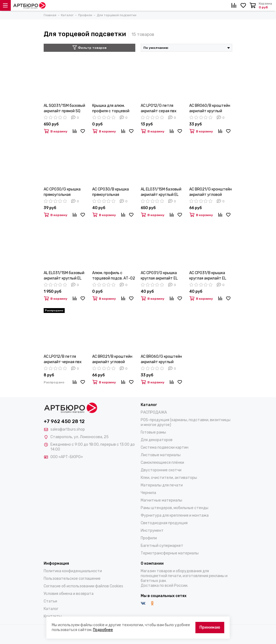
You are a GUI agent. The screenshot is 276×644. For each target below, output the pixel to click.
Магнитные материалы (161, 500)
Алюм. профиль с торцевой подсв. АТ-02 (114, 276)
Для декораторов (157, 440)
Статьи (50, 601)
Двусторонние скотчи (161, 470)
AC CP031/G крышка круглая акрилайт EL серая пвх (159, 276)
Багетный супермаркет (162, 546)
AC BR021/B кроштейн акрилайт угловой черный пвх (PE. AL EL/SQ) (112, 360)
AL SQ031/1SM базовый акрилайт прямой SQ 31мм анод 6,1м (64, 109)
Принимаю (210, 627)
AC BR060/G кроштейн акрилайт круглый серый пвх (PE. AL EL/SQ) (161, 360)
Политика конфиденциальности (73, 571)
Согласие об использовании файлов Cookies (83, 586)
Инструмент (152, 531)
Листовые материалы (161, 455)
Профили (149, 538)
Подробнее (103, 630)
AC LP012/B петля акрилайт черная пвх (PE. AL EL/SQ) (63, 360)
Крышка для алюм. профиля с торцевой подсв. (111, 109)
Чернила (148, 493)
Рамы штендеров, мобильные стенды (175, 508)
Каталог (51, 609)
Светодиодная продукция (164, 523)
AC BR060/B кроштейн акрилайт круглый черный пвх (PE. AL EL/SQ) (210, 109)
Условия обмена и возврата (69, 594)
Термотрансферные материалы (170, 553)
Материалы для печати (162, 485)
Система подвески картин (165, 447)
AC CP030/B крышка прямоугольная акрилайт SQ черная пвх (111, 192)
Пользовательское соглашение (72, 579)
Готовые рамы (153, 432)
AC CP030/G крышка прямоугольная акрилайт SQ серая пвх (64, 192)
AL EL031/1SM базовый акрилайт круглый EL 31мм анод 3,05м (64, 276)
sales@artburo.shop (68, 429)
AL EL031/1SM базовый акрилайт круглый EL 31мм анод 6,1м (161, 192)
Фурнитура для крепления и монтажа (175, 515)
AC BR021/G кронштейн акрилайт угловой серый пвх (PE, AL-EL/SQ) (211, 192)
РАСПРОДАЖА (154, 412)
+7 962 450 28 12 (64, 421)
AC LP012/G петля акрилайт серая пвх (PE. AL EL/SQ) (159, 109)
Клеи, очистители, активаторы (169, 478)
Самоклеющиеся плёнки (162, 463)
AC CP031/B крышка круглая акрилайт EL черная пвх (208, 276)
